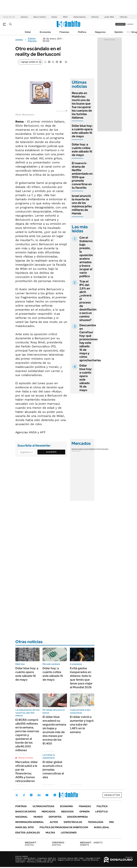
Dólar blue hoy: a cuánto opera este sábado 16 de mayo (82, 131)
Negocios (100, 32)
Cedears (104, 449)
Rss (111, 822)
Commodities (94, 449)
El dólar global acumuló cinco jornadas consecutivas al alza (53, 770)
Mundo (38, 817)
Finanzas (64, 32)
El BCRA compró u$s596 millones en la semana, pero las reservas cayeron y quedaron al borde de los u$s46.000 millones (27, 735)
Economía (45, 32)
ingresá (130, 24)
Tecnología (96, 822)
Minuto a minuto (26, 758)
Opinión (119, 32)
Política (82, 32)
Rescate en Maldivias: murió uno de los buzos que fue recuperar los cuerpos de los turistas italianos (82, 105)
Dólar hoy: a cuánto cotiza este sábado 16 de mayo (82, 150)
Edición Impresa (78, 817)
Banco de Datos (26, 812)
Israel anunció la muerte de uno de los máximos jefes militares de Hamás (82, 205)
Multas (50, 833)
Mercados (48, 812)
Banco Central (40, 17)
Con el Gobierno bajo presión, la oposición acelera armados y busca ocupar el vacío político (86, 257)
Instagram (31, 795)
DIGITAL (31, 844)
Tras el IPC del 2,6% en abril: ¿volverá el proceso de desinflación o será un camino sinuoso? (88, 301)
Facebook (24, 795)
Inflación (123, 17)
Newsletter (130, 32)
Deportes (55, 817)
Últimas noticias (43, 806)
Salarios (24, 17)
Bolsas (84, 449)
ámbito (19, 40)
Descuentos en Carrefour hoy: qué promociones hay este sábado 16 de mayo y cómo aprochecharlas (90, 343)
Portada (21, 806)
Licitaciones (69, 833)
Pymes (54, 17)
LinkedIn (39, 795)
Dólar (28, 32)
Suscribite (51, 452)
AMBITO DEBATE (91, 844)
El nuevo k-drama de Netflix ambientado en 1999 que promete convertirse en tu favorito (82, 175)
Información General (30, 822)
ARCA (65, 17)
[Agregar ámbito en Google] (30, 62)
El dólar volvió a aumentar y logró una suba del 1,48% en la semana (82, 724)
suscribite (120, 24)
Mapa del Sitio (25, 827)
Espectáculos (73, 822)
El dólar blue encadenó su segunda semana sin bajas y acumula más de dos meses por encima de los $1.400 (54, 730)
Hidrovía (95, 17)
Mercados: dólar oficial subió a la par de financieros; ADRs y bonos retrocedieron (27, 771)
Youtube (47, 795)
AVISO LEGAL (102, 827)
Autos (54, 822)
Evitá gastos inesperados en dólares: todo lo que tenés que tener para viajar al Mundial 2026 (81, 678)
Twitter (17, 795)
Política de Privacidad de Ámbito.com (64, 827)
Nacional (22, 817)
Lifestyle (102, 812)
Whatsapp (55, 795)
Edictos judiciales (28, 833)
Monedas (76, 449)
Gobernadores (79, 17)
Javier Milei (109, 17)
